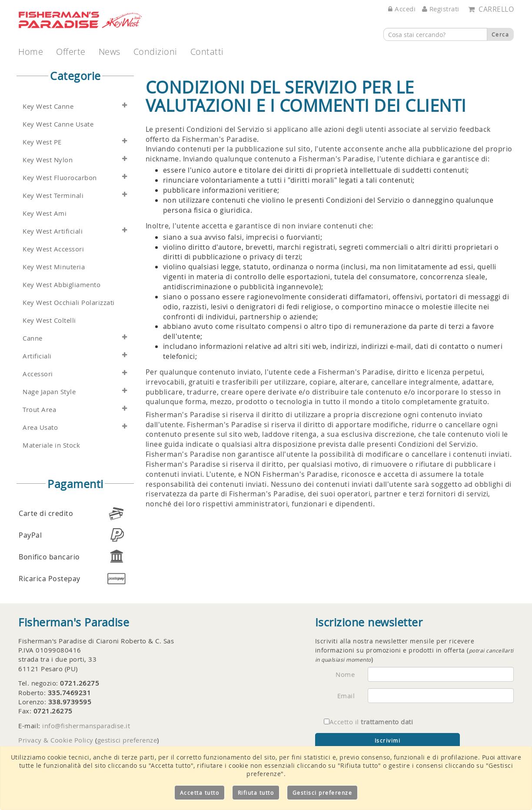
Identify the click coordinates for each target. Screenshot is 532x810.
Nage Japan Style (49, 392)
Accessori (38, 374)
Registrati (441, 9)
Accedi (402, 9)
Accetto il (369, 722)
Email (346, 696)
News (110, 52)
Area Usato (40, 427)
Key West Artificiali (53, 231)
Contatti (207, 52)
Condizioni (155, 52)
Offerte (71, 52)
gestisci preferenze (127, 740)
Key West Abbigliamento (62, 285)
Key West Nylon (48, 160)
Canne (33, 338)
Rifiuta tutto (256, 793)
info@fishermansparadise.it (86, 726)
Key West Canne (48, 106)
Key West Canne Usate (58, 124)
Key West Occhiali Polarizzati (69, 303)
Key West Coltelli (49, 320)
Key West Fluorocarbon (60, 178)
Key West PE (42, 142)
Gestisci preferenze (323, 793)
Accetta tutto (200, 793)
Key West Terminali (53, 196)
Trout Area (39, 410)
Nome (345, 674)
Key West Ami (45, 213)
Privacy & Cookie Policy (56, 740)
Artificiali (37, 356)
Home (31, 52)
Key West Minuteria (54, 267)
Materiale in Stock (51, 445)
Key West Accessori (53, 249)
